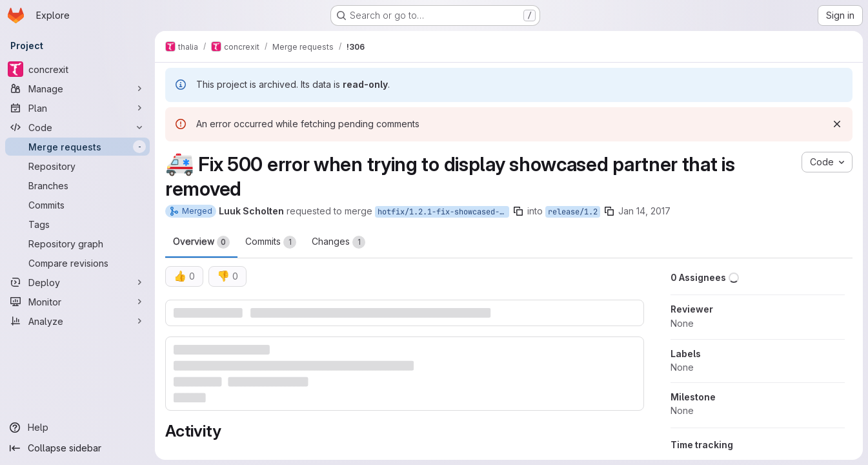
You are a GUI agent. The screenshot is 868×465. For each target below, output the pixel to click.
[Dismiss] (837, 124)
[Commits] (77, 205)
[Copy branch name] (518, 211)
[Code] (77, 127)
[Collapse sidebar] (77, 448)
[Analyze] (77, 321)
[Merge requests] (77, 147)
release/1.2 (573, 212)
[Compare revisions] (77, 263)
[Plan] (77, 108)
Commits (271, 242)
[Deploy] (77, 282)
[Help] (77, 428)
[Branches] (77, 185)
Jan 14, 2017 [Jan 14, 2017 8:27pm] (644, 211)
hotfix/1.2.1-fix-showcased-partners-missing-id (443, 212)
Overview (201, 242)
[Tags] (77, 224)
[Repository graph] (77, 243)
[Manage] (77, 88)
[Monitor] (77, 302)
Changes (338, 242)
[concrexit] (77, 69)
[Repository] (77, 166)
